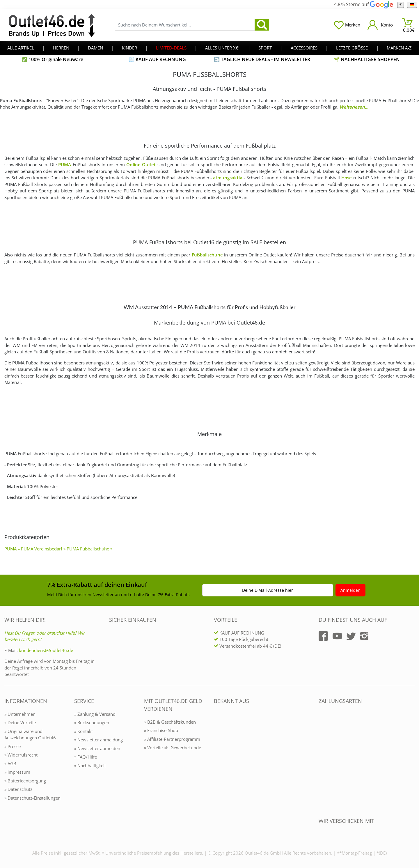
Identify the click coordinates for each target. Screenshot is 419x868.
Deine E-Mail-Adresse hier (268, 590)
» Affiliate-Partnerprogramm (172, 739)
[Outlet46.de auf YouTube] (337, 636)
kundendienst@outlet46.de (46, 650)
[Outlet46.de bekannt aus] (218, 764)
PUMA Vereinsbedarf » (43, 549)
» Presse (13, 746)
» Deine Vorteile (20, 722)
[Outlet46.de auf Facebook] (323, 636)
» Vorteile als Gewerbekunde (173, 747)
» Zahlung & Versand (95, 714)
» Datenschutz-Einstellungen (32, 798)
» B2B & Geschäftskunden (170, 722)
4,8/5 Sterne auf (363, 4)
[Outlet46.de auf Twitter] (351, 636)
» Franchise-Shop (161, 730)
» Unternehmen (20, 714)
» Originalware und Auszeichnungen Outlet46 (30, 735)
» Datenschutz (18, 789)
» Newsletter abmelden (97, 748)
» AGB (10, 764)
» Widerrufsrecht (21, 755)
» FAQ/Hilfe (86, 757)
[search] (262, 25)
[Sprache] (412, 5)
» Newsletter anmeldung (98, 740)
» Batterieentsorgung (25, 781)
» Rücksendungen (92, 722)
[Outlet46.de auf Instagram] (364, 636)
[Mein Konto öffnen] (380, 25)
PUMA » (12, 549)
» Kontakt (84, 731)
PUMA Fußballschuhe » (89, 549)
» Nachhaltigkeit (90, 766)
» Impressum (17, 772)
